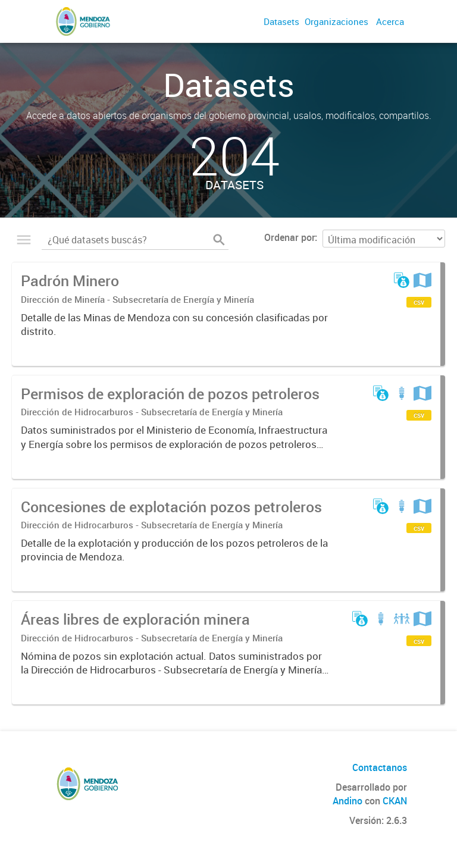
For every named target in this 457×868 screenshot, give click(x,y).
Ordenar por (289, 237)
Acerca (390, 21)
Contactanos (380, 767)
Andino (348, 801)
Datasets (281, 21)
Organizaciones (337, 21)
